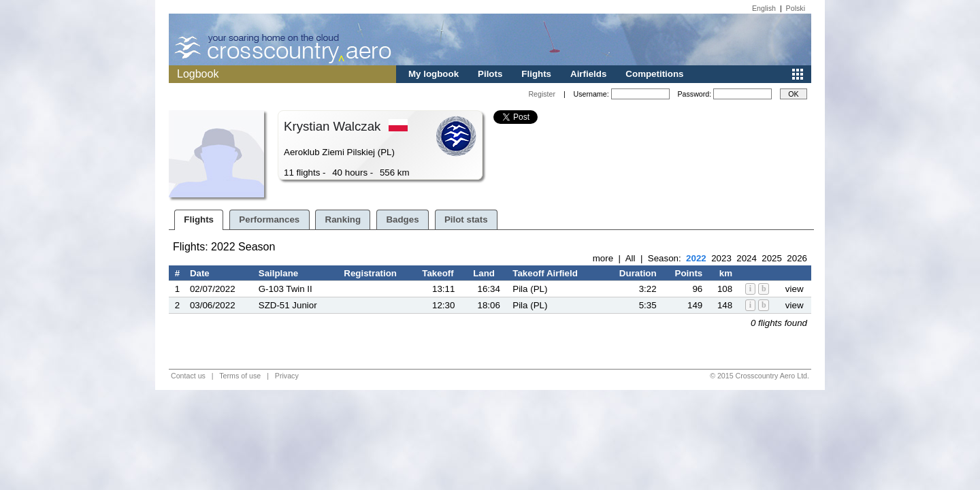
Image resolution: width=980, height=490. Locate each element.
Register (542, 94)
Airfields (588, 74)
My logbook (434, 74)
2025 (772, 258)
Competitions (654, 74)
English (764, 8)
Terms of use (240, 376)
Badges (402, 219)
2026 (797, 258)
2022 (696, 258)
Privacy (287, 376)
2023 (721, 258)
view (795, 289)
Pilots (490, 74)
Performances (269, 219)
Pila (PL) (530, 289)
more (603, 258)
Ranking (343, 219)
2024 (747, 258)
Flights (536, 74)
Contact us (188, 376)
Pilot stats (466, 219)
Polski (796, 8)
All (631, 258)
